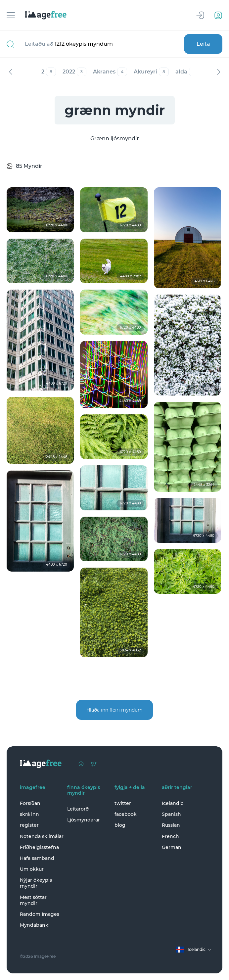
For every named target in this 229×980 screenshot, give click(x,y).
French (170, 836)
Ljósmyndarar (84, 820)
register (29, 825)
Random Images (40, 914)
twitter (123, 803)
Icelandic (173, 803)
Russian (171, 825)
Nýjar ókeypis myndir (36, 883)
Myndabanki (35, 925)
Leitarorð (78, 809)
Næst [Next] (218, 72)
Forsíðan (30, 803)
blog (120, 825)
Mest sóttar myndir (33, 900)
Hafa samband (37, 858)
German (172, 847)
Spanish (171, 814)
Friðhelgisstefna (39, 847)
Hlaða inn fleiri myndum (114, 710)
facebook (126, 814)
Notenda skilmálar (42, 836)
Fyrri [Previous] (11, 72)
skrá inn (29, 814)
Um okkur (32, 869)
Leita (203, 44)
